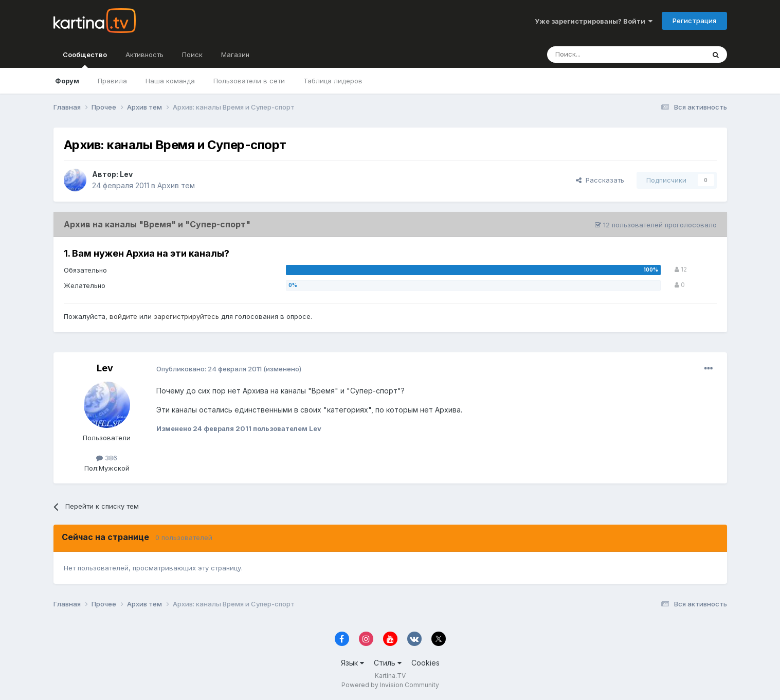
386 (107, 458)
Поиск (192, 55)
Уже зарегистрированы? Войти (594, 21)
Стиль (388, 663)
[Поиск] (597, 55)
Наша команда (170, 81)
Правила (112, 81)
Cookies (425, 663)
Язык (352, 663)
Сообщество (85, 59)
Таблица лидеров (333, 81)
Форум (67, 81)
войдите (123, 316)
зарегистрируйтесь (186, 316)
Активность (144, 55)
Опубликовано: (209, 369)
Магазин (235, 55)
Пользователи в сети (249, 81)
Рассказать (600, 180)
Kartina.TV (390, 676)
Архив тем (176, 185)
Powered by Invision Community (390, 685)
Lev (126, 174)
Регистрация (694, 21)
